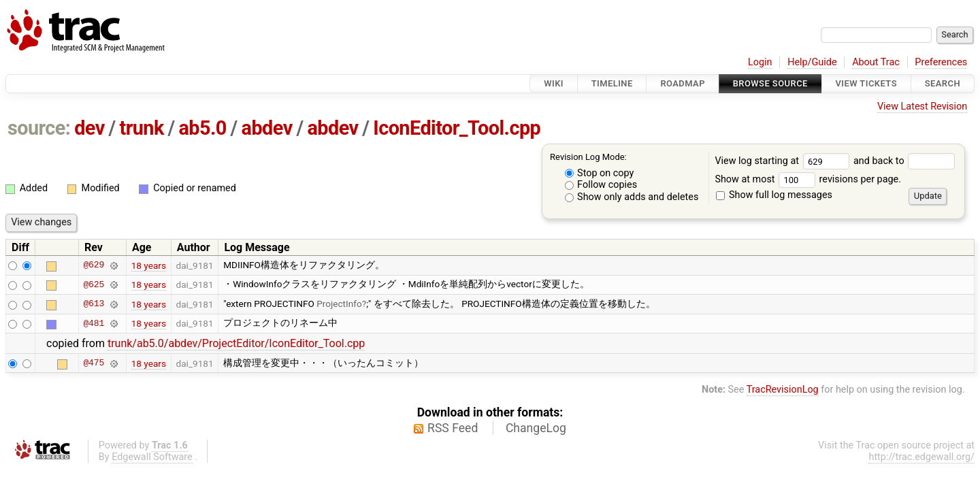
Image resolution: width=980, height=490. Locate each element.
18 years (149, 265)
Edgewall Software (152, 457)
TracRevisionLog (783, 390)
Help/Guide (812, 62)
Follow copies (601, 185)
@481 (94, 323)
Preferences (941, 62)
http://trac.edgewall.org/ (921, 457)
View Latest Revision (922, 107)
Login (760, 62)
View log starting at (784, 161)
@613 (94, 304)
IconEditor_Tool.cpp (457, 128)
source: (39, 128)
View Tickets (866, 83)
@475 (94, 363)
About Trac (876, 62)
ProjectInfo (339, 304)
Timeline (612, 83)
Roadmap (683, 83)
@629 (94, 265)
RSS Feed (453, 428)
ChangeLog (536, 428)
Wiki (554, 83)
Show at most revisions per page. (808, 179)
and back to (904, 161)
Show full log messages (774, 195)
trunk (141, 128)
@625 (94, 284)
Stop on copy (600, 173)
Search (943, 83)
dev (89, 128)
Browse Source (770, 83)
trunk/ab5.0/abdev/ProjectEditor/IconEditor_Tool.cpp (236, 343)
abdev (267, 128)
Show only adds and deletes (632, 197)
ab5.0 (202, 128)
